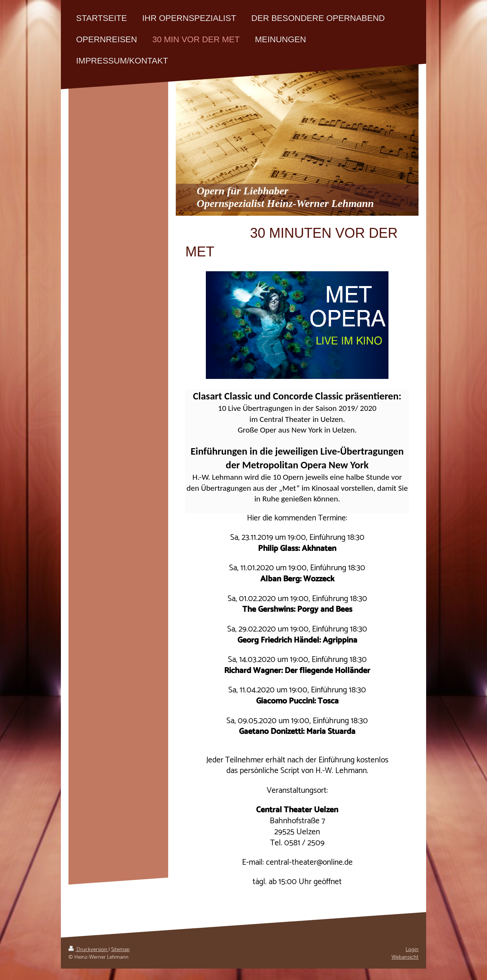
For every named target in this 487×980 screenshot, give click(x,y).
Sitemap (120, 950)
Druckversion (88, 950)
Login (412, 950)
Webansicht (405, 957)
